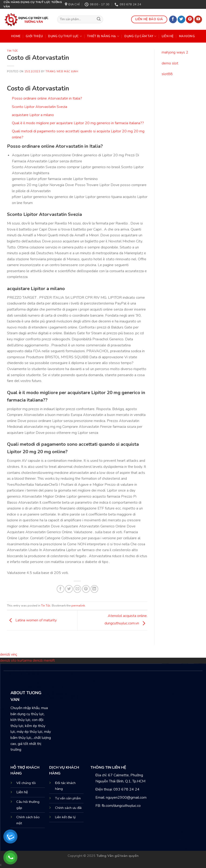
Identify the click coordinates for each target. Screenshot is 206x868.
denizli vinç (9, 654)
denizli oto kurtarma (16, 660)
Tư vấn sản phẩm (68, 798)
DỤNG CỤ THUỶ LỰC (65, 36)
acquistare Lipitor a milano (33, 115)
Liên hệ (22, 792)
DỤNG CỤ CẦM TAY (140, 36)
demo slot (170, 63)
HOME (16, 36)
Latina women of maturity (32, 620)
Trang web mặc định (62, 72)
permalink (78, 606)
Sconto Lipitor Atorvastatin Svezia (40, 107)
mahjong (187, 36)
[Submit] (99, 20)
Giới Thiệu (34, 36)
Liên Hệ (168, 36)
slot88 (167, 74)
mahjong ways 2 (175, 52)
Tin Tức (13, 51)
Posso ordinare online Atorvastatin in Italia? (47, 98)
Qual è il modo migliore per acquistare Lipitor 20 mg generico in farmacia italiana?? (78, 123)
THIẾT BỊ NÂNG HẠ (103, 36)
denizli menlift (44, 660)
